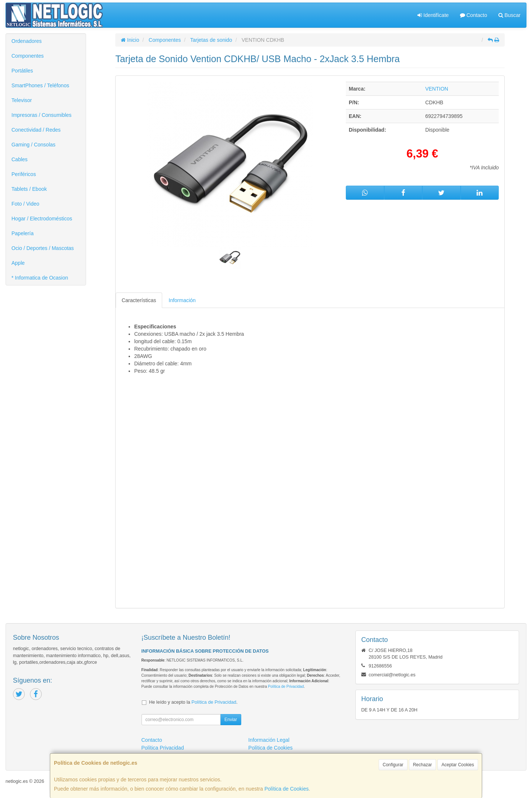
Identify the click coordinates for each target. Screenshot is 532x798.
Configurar (393, 765)
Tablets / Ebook (29, 189)
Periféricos (24, 174)
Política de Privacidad (286, 687)
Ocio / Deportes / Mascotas (43, 248)
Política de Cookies (287, 789)
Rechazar (422, 765)
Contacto (474, 15)
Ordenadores (27, 41)
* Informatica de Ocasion (40, 278)
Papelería (23, 233)
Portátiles (22, 71)
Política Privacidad (163, 748)
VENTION (437, 89)
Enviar (231, 720)
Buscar (509, 15)
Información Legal (269, 740)
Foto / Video (25, 204)
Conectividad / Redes (36, 130)
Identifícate (433, 15)
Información (182, 300)
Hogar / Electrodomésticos (42, 219)
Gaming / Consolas (33, 145)
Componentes (28, 56)
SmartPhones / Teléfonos (40, 85)
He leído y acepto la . (193, 702)
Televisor (22, 100)
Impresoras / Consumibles (42, 115)
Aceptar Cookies (458, 765)
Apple (18, 263)
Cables (20, 159)
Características (139, 300)
